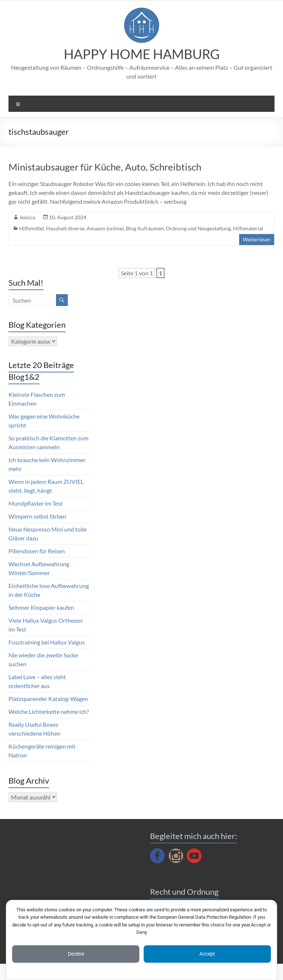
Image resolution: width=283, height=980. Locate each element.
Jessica (27, 217)
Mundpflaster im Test (36, 503)
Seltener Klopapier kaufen (41, 607)
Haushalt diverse (65, 228)
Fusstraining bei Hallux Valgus (47, 642)
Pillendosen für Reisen (37, 551)
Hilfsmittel (32, 228)
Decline (76, 954)
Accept (207, 954)
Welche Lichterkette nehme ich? (49, 711)
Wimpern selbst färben (37, 516)
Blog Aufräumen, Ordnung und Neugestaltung (178, 228)
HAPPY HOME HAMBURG (142, 54)
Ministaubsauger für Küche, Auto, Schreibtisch (105, 167)
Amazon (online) (105, 228)
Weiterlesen (257, 239)
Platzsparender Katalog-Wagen (48, 699)
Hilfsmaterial (248, 228)
